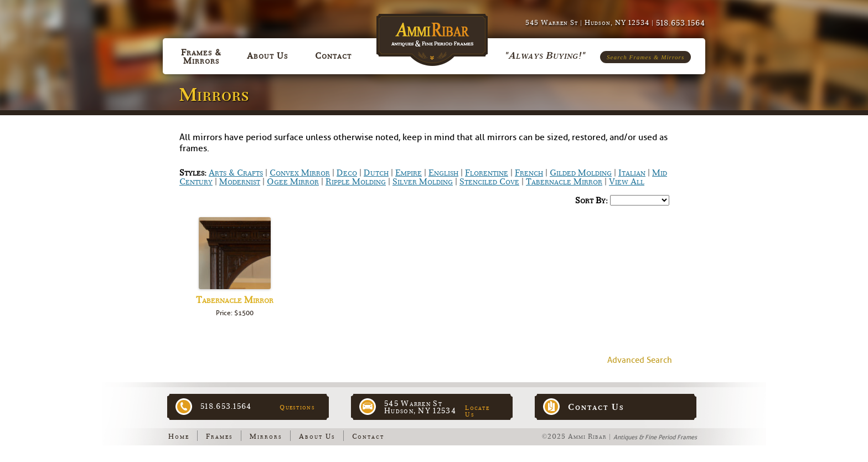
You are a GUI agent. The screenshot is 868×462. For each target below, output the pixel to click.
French (529, 173)
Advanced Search (640, 360)
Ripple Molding (356, 182)
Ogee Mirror (293, 182)
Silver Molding (423, 182)
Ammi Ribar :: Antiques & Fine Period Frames (434, 34)
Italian (632, 173)
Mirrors (266, 437)
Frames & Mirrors (201, 57)
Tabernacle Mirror (564, 182)
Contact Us (596, 407)
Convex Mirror (300, 173)
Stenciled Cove (489, 182)
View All (627, 182)
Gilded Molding (581, 173)
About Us (317, 437)
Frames (219, 437)
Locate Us (477, 411)
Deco (347, 173)
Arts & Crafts (236, 173)
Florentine (487, 173)
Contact (368, 437)
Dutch (376, 173)
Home (179, 437)
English (443, 173)
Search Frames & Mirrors (645, 57)
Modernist (240, 182)
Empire (409, 173)
